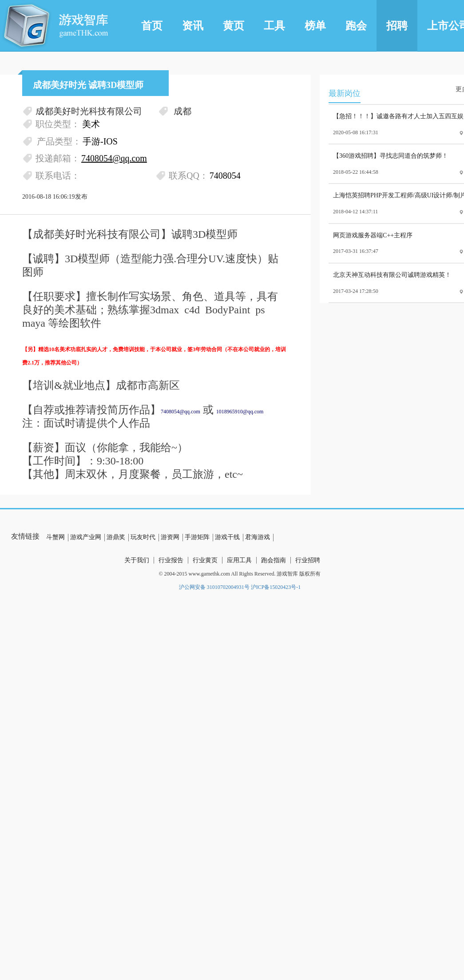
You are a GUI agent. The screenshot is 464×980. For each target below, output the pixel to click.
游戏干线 (227, 537)
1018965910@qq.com (240, 412)
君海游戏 (258, 537)
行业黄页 (205, 560)
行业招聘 (308, 560)
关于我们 (137, 560)
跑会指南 (274, 560)
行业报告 (171, 560)
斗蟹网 (56, 537)
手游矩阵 (197, 537)
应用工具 (239, 560)
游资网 (170, 537)
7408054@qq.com (180, 412)
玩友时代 (143, 537)
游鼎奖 (116, 537)
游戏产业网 (86, 537)
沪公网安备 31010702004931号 (214, 587)
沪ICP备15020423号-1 (276, 587)
